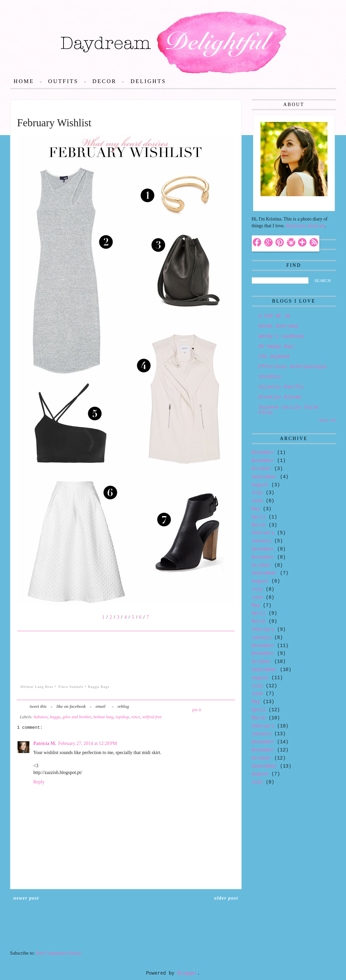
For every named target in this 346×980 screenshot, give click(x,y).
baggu (55, 717)
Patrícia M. (45, 743)
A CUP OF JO (274, 316)
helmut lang (103, 717)
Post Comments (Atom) (59, 953)
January (262, 541)
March (259, 525)
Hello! (265, 203)
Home (24, 81)
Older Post (226, 898)
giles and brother (77, 717)
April (259, 517)
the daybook (274, 357)
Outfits (63, 81)
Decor (104, 81)
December (263, 453)
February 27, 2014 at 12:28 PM (88, 743)
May (256, 509)
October (262, 469)
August (260, 485)
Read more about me (305, 226)
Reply (39, 782)
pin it (197, 710)
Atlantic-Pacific (281, 387)
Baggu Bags (98, 687)
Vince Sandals (71, 687)
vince (136, 717)
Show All (327, 420)
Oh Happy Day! (277, 346)
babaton (40, 717)
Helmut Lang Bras (37, 687)
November (263, 461)
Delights (148, 81)
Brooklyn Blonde (280, 397)
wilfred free (152, 717)
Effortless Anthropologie (293, 367)
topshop (122, 717)
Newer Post (26, 898)
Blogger (187, 973)
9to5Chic (270, 377)
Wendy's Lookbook (281, 336)
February (263, 533)
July (257, 493)
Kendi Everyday (279, 326)
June (257, 501)
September (265, 477)
